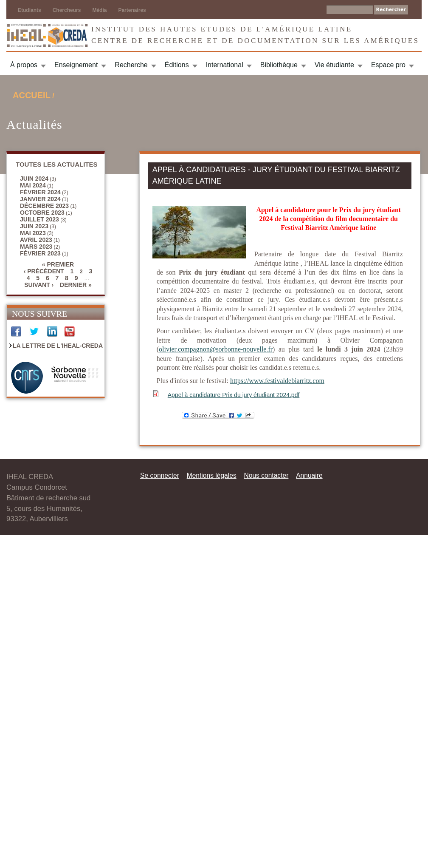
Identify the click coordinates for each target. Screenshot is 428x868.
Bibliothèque (279, 65)
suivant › (39, 285)
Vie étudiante (334, 65)
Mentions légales (212, 475)
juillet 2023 (39, 219)
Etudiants (30, 10)
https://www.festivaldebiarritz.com (277, 381)
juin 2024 (34, 179)
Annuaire (309, 475)
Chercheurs (67, 10)
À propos (24, 65)
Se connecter (160, 475)
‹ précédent (44, 271)
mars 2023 (36, 247)
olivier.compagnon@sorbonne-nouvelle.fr (216, 349)
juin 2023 (34, 226)
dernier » (76, 285)
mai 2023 (33, 233)
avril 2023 (36, 240)
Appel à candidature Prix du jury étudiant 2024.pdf (234, 395)
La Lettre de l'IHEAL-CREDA (58, 346)
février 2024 (40, 192)
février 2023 (40, 253)
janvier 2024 (40, 199)
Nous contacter (266, 475)
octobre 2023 (42, 213)
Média (99, 10)
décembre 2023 (44, 206)
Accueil (32, 95)
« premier (58, 264)
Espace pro (388, 65)
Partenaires (132, 10)
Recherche (131, 65)
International (225, 65)
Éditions (177, 65)
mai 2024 (33, 185)
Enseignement (76, 65)
